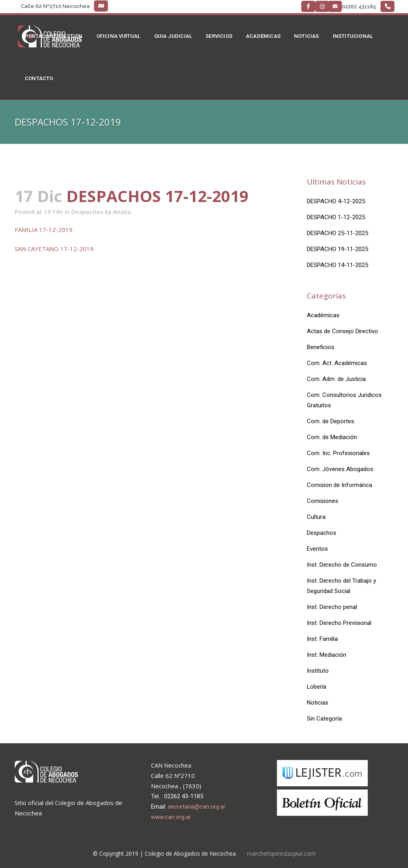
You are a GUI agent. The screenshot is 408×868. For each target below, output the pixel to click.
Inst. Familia (322, 639)
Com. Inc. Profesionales (338, 453)
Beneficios (321, 347)
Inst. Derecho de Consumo (342, 565)
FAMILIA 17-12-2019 (44, 230)
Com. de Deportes (331, 421)
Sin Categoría (324, 719)
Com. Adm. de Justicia (336, 379)
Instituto (318, 671)
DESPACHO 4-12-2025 (336, 201)
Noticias (318, 703)
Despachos (87, 212)
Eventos (317, 549)
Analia (122, 212)
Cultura (316, 517)
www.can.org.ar (171, 817)
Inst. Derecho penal (332, 607)
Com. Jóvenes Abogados (340, 469)
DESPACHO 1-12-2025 (336, 217)
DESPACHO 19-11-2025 (337, 249)
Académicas (323, 315)
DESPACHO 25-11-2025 (337, 233)
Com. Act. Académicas (337, 363)
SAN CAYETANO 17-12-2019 (54, 249)
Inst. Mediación (327, 655)
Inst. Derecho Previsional (339, 623)
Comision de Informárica (339, 485)
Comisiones (323, 501)
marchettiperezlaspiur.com (281, 853)
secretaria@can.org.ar (197, 807)
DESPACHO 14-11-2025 (337, 265)
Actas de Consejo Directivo (342, 331)
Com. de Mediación (332, 437)
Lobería (317, 687)
